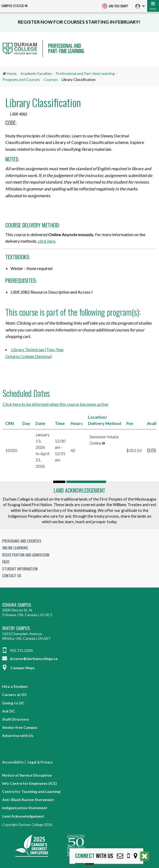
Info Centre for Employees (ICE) (29, 783)
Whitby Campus (16, 628)
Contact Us (12, 575)
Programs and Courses (21, 79)
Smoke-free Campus (20, 727)
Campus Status (13, 6)
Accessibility (13, 762)
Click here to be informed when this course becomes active (55, 404)
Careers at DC (15, 695)
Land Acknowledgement (79, 490)
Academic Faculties (36, 73)
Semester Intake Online (104, 440)
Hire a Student (15, 686)
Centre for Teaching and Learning (31, 791)
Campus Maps (18, 668)
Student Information (20, 569)
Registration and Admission (26, 555)
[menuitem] (139, 6)
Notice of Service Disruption (27, 775)
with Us (94, 856)
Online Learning (15, 548)
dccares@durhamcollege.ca (30, 659)
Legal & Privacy (40, 762)
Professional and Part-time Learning (85, 73)
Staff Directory (15, 719)
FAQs (6, 562)
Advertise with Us (18, 736)
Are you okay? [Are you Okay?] (115, 6)
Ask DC (9, 711)
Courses (51, 79)
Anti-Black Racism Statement (28, 800)
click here (47, 241)
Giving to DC (13, 703)
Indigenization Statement (25, 808)
